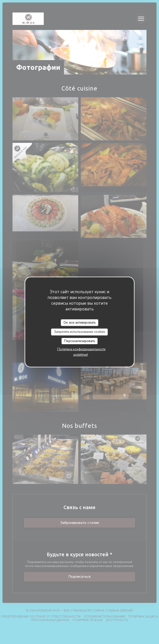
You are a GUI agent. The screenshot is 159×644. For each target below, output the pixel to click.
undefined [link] (80, 355)
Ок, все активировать (79, 322)
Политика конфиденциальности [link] (81, 349)
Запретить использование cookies (80, 332)
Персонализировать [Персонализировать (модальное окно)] (79, 341)
